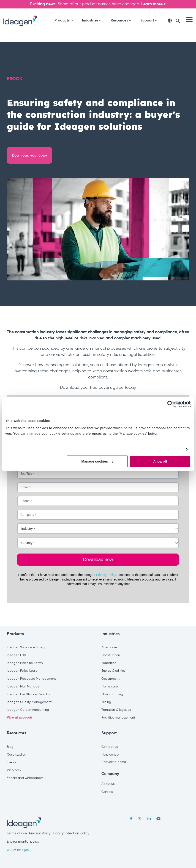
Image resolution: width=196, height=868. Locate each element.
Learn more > (154, 4)
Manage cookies (97, 461)
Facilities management (118, 718)
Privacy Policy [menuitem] (40, 833)
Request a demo (114, 762)
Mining (106, 702)
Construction (111, 655)
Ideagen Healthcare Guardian (29, 694)
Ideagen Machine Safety (25, 663)
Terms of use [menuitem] (17, 833)
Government (110, 679)
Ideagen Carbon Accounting (28, 710)
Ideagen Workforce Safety (26, 647)
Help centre (110, 755)
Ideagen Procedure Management (31, 679)
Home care (110, 687)
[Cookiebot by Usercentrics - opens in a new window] (171, 404)
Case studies (16, 755)
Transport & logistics (116, 710)
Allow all (160, 461)
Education (109, 663)
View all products (20, 718)
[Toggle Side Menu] (189, 19)
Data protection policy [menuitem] (71, 833)
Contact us (110, 747)
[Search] (178, 21)
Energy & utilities (113, 671)
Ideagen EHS (16, 655)
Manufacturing (112, 694)
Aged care (109, 647)
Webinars (14, 770)
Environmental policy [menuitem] (23, 842)
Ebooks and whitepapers (25, 778)
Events (12, 762)
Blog (10, 747)
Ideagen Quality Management (29, 702)
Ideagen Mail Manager (24, 687)
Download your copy (29, 155)
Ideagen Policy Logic (22, 671)
